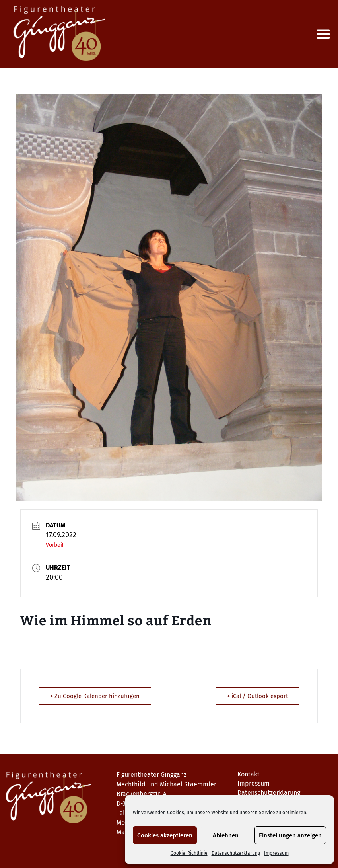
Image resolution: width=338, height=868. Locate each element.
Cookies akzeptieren (165, 835)
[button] (323, 34)
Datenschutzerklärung (236, 853)
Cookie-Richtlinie (189, 853)
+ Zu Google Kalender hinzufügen (95, 696)
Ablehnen (226, 835)
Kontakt (249, 774)
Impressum (276, 853)
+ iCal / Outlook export (257, 696)
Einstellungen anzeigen (290, 835)
